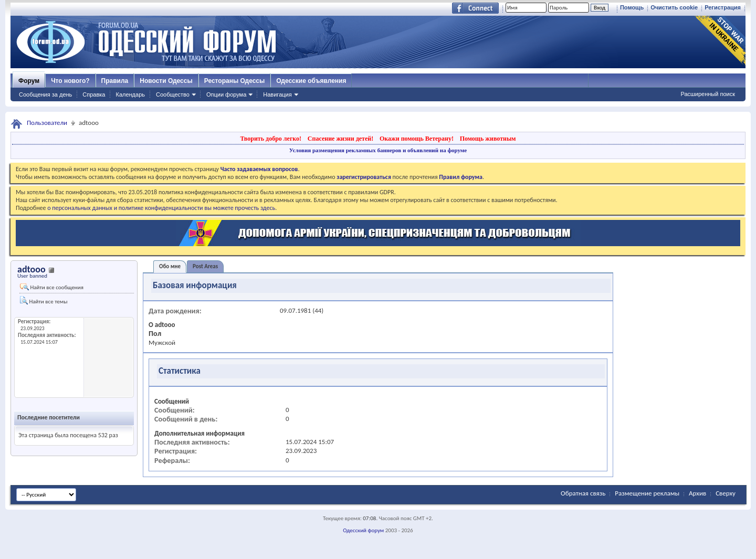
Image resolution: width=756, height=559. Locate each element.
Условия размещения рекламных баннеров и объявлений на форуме (378, 150)
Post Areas (205, 266)
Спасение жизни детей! (340, 139)
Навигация (277, 94)
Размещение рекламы (647, 493)
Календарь (130, 94)
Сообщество (173, 94)
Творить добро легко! (271, 139)
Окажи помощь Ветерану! (417, 139)
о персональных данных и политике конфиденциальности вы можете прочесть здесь (161, 208)
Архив (697, 493)
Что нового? (70, 81)
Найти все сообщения (52, 287)
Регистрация (723, 7)
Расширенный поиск (708, 94)
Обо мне (170, 266)
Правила (115, 81)
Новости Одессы (166, 81)
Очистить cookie (674, 7)
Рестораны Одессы (235, 81)
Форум (29, 81)
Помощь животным (488, 139)
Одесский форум (363, 530)
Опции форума (226, 94)
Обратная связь (583, 493)
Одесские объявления (311, 81)
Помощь (632, 7)
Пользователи (47, 123)
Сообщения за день (45, 94)
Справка (94, 94)
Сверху (726, 493)
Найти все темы (44, 300)
